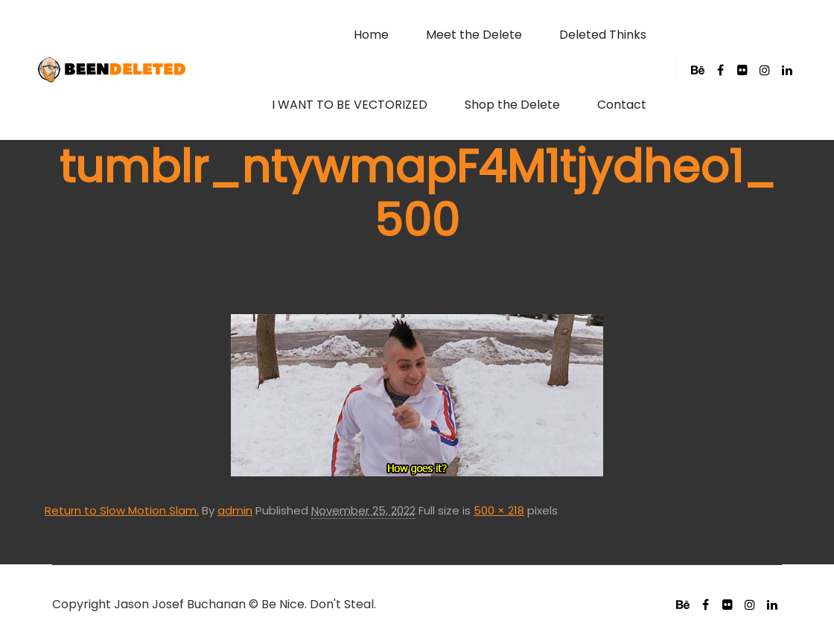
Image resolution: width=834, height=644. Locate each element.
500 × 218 (499, 510)
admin (235, 510)
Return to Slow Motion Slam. (122, 510)
